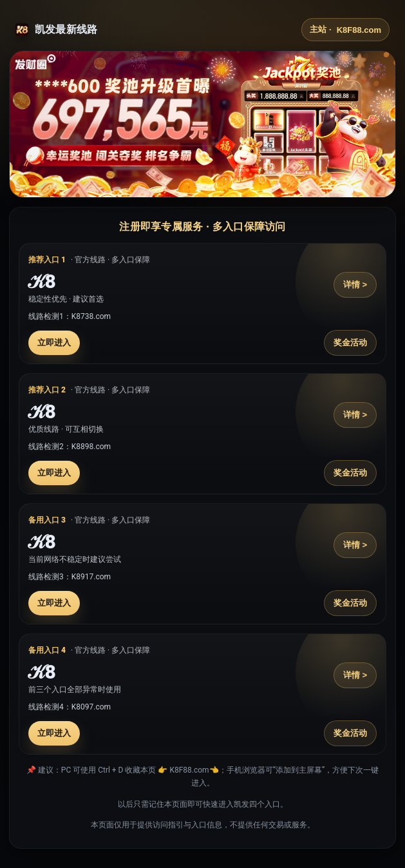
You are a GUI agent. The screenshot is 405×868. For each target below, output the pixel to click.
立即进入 (54, 342)
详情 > (355, 285)
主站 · (345, 30)
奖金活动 (350, 342)
